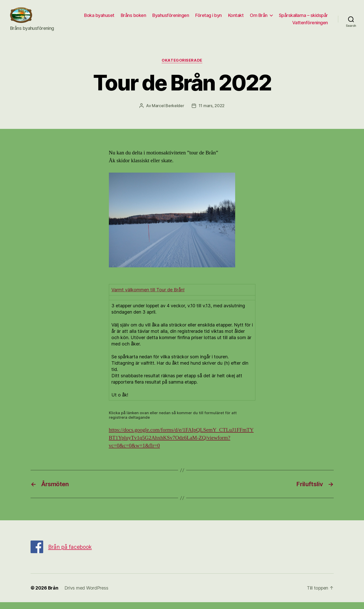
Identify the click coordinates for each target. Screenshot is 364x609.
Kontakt (291, 19)
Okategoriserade (182, 67)
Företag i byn (264, 19)
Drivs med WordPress (86, 595)
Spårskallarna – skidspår (261, 26)
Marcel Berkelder (168, 112)
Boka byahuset (155, 19)
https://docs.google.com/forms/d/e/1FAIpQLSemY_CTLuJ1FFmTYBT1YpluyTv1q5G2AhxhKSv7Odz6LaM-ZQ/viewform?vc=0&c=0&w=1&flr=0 (181, 445)
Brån (53, 595)
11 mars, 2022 (212, 112)
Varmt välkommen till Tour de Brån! (148, 297)
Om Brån (314, 19)
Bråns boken (189, 19)
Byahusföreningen (226, 19)
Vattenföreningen (310, 26)
